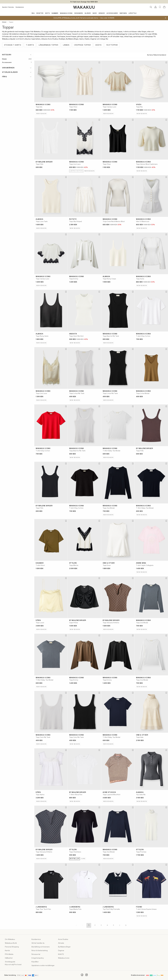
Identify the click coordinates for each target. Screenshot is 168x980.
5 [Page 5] (114, 925)
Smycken (123, 13)
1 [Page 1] (89, 925)
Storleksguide (10, 962)
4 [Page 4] (107, 925)
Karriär (7, 951)
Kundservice (20, 7)
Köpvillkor (35, 962)
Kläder (88, 13)
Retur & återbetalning (40, 951)
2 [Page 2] (95, 925)
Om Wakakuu (10, 939)
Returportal (36, 954)
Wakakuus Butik (11, 943)
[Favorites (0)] (160, 7)
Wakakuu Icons (66, 13)
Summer (55, 13)
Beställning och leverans (41, 947)
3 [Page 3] (101, 925)
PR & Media (9, 954)
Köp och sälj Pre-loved (13, 965)
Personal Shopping (12, 947)
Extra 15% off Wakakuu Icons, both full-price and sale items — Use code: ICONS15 (84, 18)
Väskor (102, 13)
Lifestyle (133, 13)
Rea (33, 13)
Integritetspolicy (38, 958)
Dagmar (61, 951)
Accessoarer (112, 13)
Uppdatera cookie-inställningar (43, 966)
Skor (95, 13)
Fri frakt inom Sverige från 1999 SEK (84, 2)
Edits (47, 13)
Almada (61, 943)
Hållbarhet (9, 958)
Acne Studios (63, 939)
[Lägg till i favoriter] (66, 63)
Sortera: (157, 55)
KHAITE (61, 954)
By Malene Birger (64, 947)
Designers (79, 13)
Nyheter (40, 13)
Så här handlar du (38, 943)
